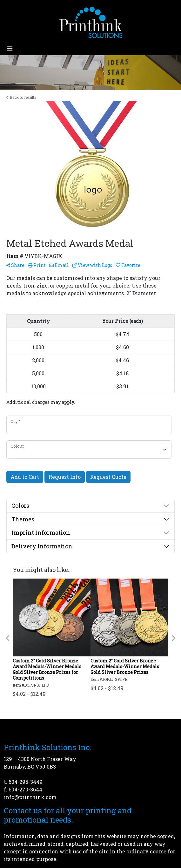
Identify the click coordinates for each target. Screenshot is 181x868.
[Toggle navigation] (10, 48)
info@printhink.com (30, 797)
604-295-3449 (26, 782)
